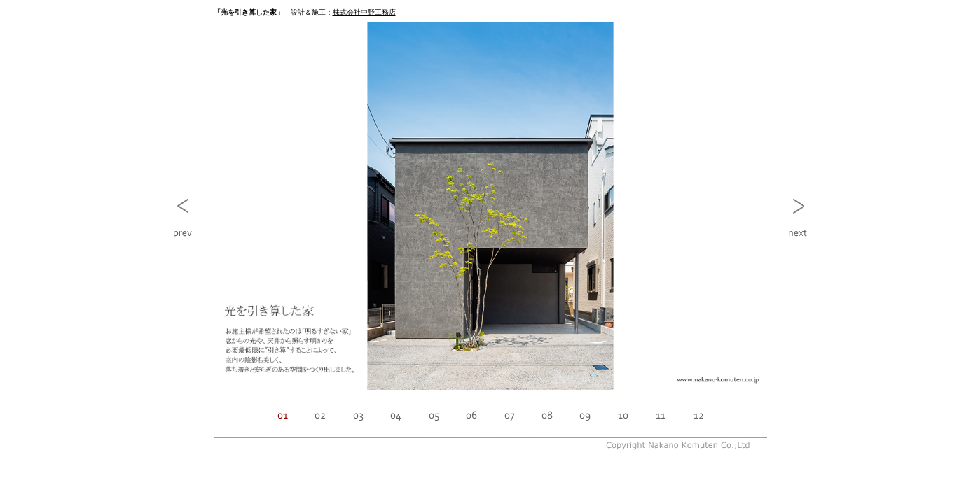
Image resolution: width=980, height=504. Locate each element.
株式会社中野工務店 (364, 12)
